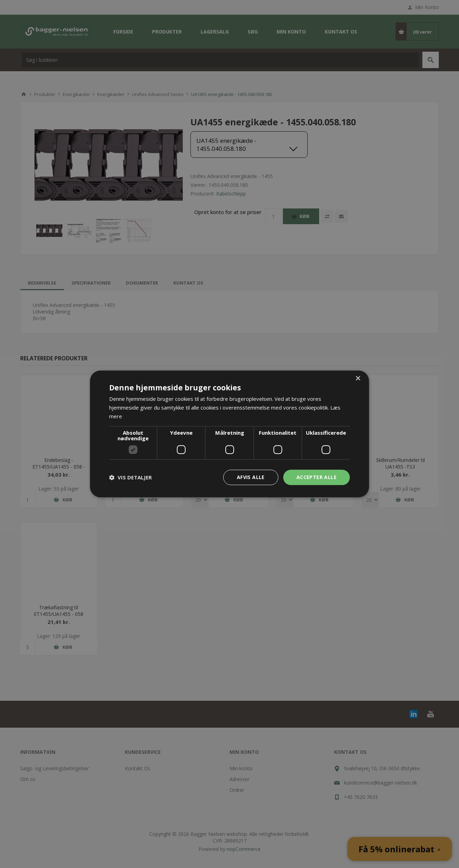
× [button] (358, 379)
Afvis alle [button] (251, 477)
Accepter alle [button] (317, 477)
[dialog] (229, 434)
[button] (130, 477)
